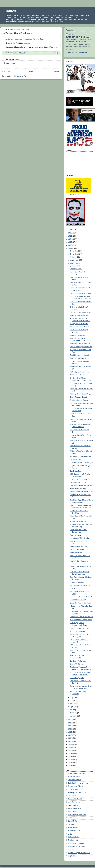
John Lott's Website (75, 799)
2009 (70, 753)
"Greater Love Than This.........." (81, 546)
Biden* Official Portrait (78, 600)
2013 (70, 741)
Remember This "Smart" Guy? (81, 597)
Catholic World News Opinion (78, 783)
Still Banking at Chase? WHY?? (81, 312)
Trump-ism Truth (76, 553)
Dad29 (11, 11)
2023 (70, 242)
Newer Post (6, 71)
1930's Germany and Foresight (81, 347)
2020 (70, 720)
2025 (70, 236)
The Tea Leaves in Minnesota (81, 344)
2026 (70, 233)
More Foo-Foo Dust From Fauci (81, 492)
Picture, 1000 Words (77, 550)
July (72, 698)
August (73, 263)
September (75, 260)
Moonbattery (72, 811)
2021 (70, 248)
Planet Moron (73, 827)
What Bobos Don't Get (78, 335)
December (74, 251)
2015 (70, 735)
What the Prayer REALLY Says (79, 853)
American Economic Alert (77, 774)
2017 (70, 729)
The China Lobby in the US (80, 355)
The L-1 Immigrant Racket (79, 327)
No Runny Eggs (74, 818)
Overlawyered (73, 824)
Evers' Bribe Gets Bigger (79, 489)
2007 (70, 760)
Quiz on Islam (75, 266)
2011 (70, 747)
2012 (70, 744)
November (74, 254)
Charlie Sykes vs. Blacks (79, 400)
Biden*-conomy (75, 535)
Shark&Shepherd (74, 831)
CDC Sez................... (78, 589)
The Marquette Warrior (76, 843)
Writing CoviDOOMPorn (79, 358)
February (74, 713)
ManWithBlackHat (74, 808)
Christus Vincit (73, 789)
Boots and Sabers (74, 777)
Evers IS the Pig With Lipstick (81, 293)
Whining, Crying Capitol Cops (81, 394)
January (73, 716)
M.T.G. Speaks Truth (77, 631)
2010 (70, 750)
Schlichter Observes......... (79, 582)
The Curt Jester (73, 840)
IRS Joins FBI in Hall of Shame (81, 620)
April (72, 707)
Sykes (70, 834)
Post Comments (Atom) (20, 76)
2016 (70, 732)
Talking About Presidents (79, 324)
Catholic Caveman (75, 780)
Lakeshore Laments (75, 802)
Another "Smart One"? (78, 521)
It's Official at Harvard (78, 375)
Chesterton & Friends (76, 786)
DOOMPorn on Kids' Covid (80, 628)
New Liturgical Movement (77, 815)
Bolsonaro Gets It (76, 269)
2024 (70, 239)
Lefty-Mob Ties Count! (78, 483)
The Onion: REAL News (76, 846)
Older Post (57, 71)
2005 (70, 766)
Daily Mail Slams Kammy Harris (81, 485)
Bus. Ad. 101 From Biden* (79, 479)
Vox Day (71, 850)
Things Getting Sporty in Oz (80, 585)
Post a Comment (10, 63)
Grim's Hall (72, 796)
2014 (70, 738)
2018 (70, 726)
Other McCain (73, 821)
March (73, 710)
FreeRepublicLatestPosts (77, 793)
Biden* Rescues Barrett (78, 397)
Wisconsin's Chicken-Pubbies (81, 457)
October (73, 257)
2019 (70, 723)
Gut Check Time (76, 471)
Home (31, 71)
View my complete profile (77, 52)
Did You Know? (75, 460)
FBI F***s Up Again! (77, 678)
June (72, 701)
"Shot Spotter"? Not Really (79, 538)
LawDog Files (73, 805)
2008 (70, 757)
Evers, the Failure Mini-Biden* (81, 603)
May (72, 704)
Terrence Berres (74, 837)
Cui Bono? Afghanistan (78, 661)
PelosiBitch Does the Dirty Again (82, 463)
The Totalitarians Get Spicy (80, 315)
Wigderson (72, 856)
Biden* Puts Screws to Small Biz (82, 617)
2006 (70, 763)
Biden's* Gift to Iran (77, 664)
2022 (70, 245)
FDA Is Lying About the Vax (80, 372)
